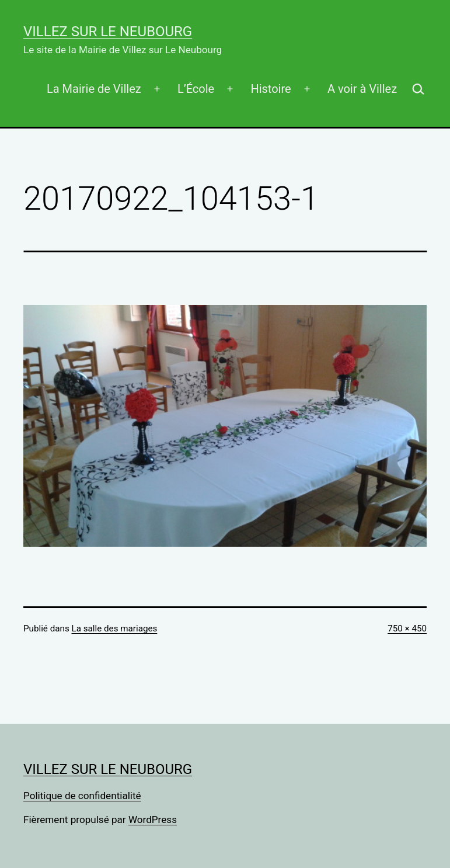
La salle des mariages (115, 629)
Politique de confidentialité (82, 796)
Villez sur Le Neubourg (108, 32)
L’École (196, 89)
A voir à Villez (362, 89)
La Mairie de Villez (94, 89)
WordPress (153, 820)
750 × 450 (407, 629)
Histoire (271, 89)
